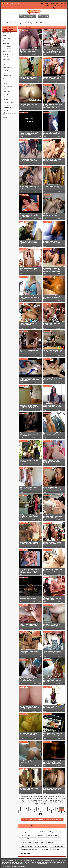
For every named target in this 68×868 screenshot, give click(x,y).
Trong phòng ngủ (8, 54)
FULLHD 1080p (7, 33)
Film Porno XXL (10, 861)
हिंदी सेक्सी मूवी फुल (43, 864)
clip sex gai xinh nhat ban (27, 839)
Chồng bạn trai (7, 76)
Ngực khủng (7, 62)
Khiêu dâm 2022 (8, 68)
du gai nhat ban (44, 850)
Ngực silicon (7, 94)
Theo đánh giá (29, 23)
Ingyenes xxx (27, 864)
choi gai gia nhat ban (41, 832)
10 (62, 809)
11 (21, 811)
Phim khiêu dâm (24, 861)
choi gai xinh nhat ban (39, 835)
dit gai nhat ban (53, 843)
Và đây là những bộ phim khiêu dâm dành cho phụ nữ (42, 820)
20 (64, 811)
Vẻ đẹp (5, 89)
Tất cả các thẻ (7, 117)
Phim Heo (17, 861)
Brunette (6, 110)
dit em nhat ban (55, 839)
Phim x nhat (17, 862)
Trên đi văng (7, 60)
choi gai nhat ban (25, 835)
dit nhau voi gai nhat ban (57, 846)
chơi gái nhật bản (54, 832)
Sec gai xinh (62, 6)
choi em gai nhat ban (26, 832)
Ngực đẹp (6, 73)
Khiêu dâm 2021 (8, 49)
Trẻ (4, 41)
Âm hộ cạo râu (7, 38)
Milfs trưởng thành (8, 102)
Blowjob (5, 70)
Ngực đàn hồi (7, 52)
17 (49, 811)
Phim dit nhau (60, 861)
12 (25, 811)
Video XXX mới (7, 23)
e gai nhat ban (56, 850)
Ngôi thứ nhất (7, 105)
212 (41, 814)
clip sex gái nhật (53, 835)
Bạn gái (5, 84)
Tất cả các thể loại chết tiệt (9, 114)
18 (54, 811)
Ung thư (5, 100)
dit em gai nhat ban (43, 839)
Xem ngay (18, 23)
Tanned (5, 78)
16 (45, 811)
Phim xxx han (52, 862)
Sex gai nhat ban (19, 864)
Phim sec (58, 862)
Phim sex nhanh (52, 861)
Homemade (6, 92)
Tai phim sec (31, 861)
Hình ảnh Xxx (8, 866)
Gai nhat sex (23, 862)
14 (35, 811)
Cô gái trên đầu (7, 108)
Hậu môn (6, 97)
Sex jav (63, 4)
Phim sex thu (44, 4)
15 (40, 811)
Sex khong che (11, 864)
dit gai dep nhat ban (26, 843)
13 (30, 811)
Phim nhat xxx (45, 862)
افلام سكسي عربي (34, 864)
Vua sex (4, 861)
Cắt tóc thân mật (8, 65)
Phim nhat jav (55, 4)
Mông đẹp (6, 44)
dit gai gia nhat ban (40, 843)
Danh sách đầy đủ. (26, 853)
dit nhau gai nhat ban (41, 846)
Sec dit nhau (38, 861)
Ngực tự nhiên (7, 46)
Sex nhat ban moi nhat (49, 6)
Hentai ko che (44, 861)
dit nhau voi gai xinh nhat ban (29, 850)
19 (59, 811)
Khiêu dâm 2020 (8, 86)
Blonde (5, 81)
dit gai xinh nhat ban (26, 846)
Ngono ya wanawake (59, 8)
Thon (5, 36)
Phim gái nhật (37, 862)
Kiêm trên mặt (7, 57)
